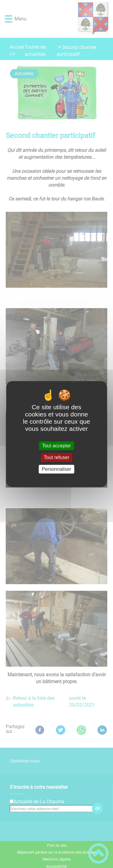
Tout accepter (56, 446)
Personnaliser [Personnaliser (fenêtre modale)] (57, 469)
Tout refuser (56, 457)
